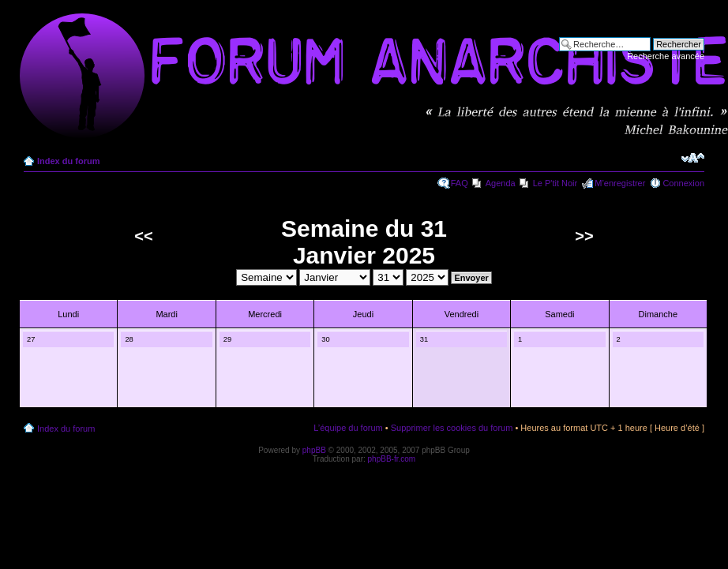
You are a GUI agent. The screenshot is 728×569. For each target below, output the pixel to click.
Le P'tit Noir (555, 183)
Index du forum (68, 161)
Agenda (501, 183)
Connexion (683, 183)
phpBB (314, 450)
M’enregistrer (620, 183)
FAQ (460, 183)
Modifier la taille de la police (693, 158)
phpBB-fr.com (392, 459)
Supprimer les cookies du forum (452, 428)
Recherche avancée (666, 56)
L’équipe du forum (348, 428)
